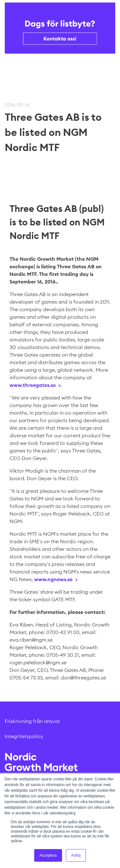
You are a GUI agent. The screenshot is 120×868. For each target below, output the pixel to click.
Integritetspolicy (24, 736)
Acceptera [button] (48, 855)
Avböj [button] (76, 855)
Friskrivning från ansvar (32, 721)
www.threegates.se (33, 385)
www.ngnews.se (53, 579)
